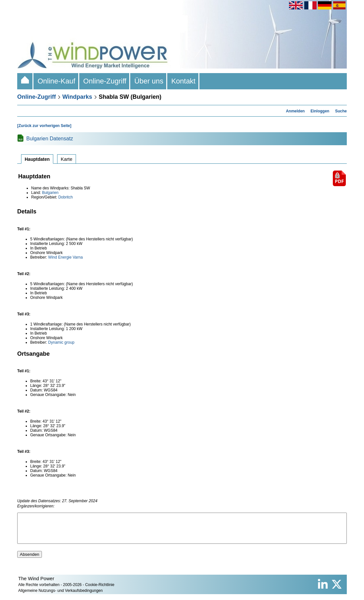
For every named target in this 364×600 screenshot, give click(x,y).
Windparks (77, 97)
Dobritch (65, 197)
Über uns (149, 81)
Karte (67, 159)
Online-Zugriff (105, 81)
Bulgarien (50, 193)
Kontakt (183, 81)
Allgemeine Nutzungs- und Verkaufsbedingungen (60, 596)
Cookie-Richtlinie (100, 591)
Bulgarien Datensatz (50, 139)
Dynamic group (61, 342)
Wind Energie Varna (65, 257)
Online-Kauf (56, 81)
